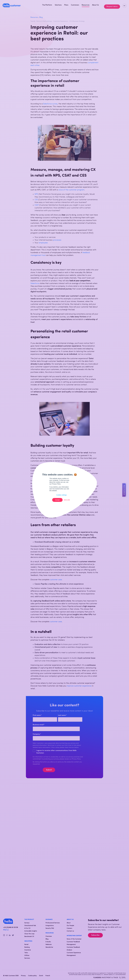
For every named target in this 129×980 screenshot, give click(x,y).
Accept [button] (57, 500)
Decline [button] (67, 500)
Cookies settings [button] (62, 495)
